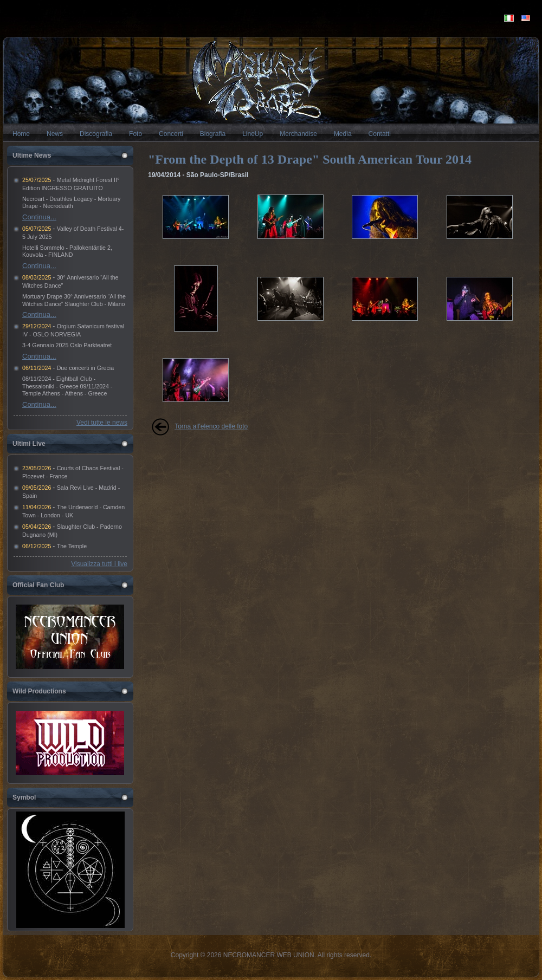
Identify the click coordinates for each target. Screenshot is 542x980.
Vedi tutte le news (102, 423)
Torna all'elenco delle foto (211, 427)
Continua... (39, 217)
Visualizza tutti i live (99, 564)
